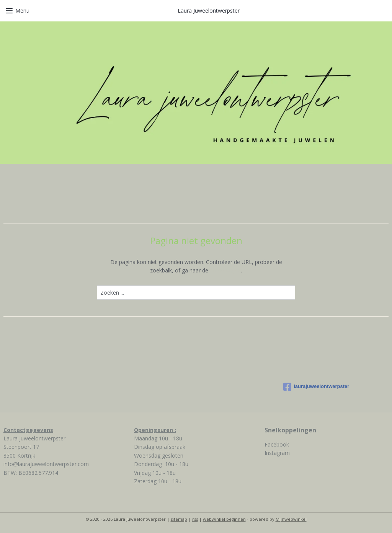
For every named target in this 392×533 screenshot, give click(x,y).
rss (195, 519)
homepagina (225, 270)
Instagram (277, 453)
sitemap (179, 519)
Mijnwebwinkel (291, 519)
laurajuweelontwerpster (316, 387)
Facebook (277, 444)
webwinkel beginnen (224, 519)
